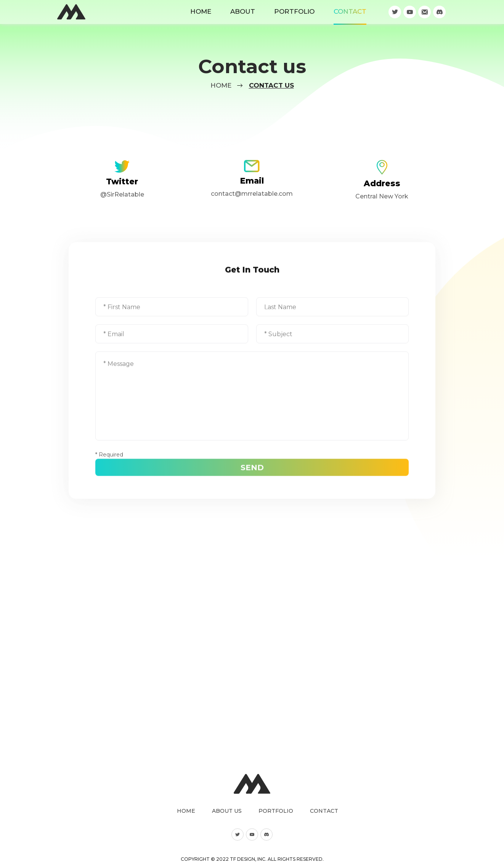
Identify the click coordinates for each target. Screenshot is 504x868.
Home (201, 11)
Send (252, 463)
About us (227, 811)
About (243, 11)
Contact (350, 11)
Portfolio (294, 11)
